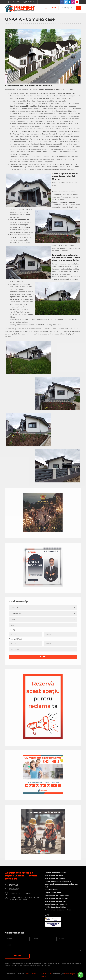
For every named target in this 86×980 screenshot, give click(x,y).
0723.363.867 (29, 2)
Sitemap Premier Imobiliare (56, 873)
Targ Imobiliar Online (53, 893)
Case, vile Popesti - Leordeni (56, 904)
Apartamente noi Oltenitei (55, 901)
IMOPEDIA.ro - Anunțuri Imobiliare (39, 974)
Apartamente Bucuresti (54, 876)
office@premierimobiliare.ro (20, 893)
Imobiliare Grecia (51, 890)
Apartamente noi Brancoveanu (57, 896)
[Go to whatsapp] (81, 975)
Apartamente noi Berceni (55, 878)
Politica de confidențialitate (56, 907)
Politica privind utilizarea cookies (58, 910)
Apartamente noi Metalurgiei (56, 899)
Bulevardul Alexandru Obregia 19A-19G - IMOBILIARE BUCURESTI (24, 899)
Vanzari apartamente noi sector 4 (58, 881)
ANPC (47, 915)
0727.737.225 (13, 2)
